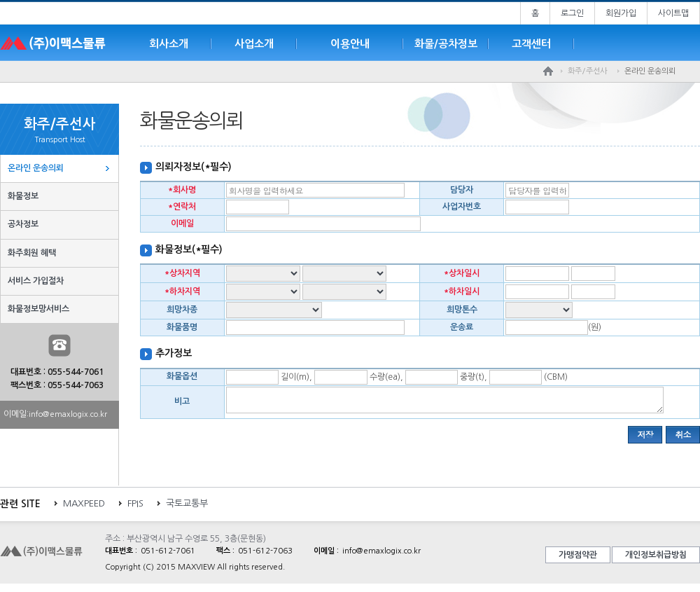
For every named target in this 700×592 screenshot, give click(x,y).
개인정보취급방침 (656, 559)
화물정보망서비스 (38, 309)
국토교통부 (187, 508)
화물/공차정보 (446, 44)
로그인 (572, 13)
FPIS (135, 508)
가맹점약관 (578, 559)
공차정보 (23, 224)
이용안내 (350, 44)
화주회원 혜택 (32, 253)
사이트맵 (673, 13)
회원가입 (621, 13)
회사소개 (169, 44)
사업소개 (254, 44)
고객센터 (531, 44)
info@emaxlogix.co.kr (68, 414)
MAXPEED (84, 508)
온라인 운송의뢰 (36, 168)
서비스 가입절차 (36, 281)
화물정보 (23, 196)
